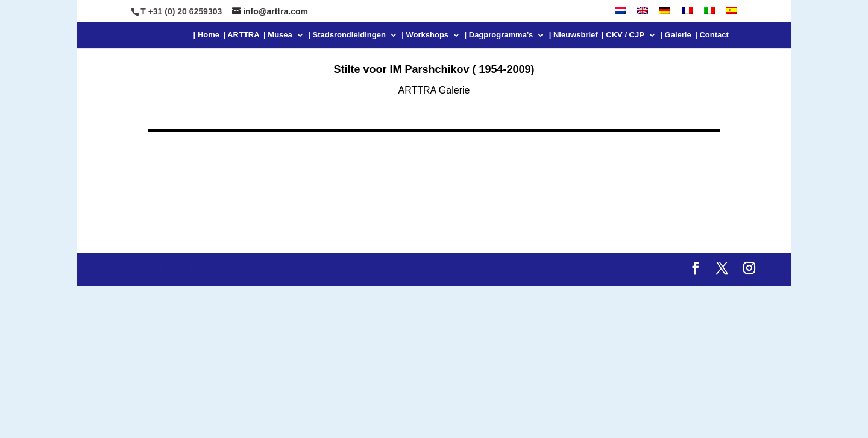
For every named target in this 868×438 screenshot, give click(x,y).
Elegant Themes (222, 269)
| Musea (278, 35)
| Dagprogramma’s (499, 35)
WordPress (373, 269)
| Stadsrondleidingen (347, 35)
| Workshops (425, 35)
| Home (206, 35)
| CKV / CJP (623, 35)
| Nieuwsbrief (574, 35)
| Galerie (675, 35)
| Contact (712, 35)
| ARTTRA (241, 35)
